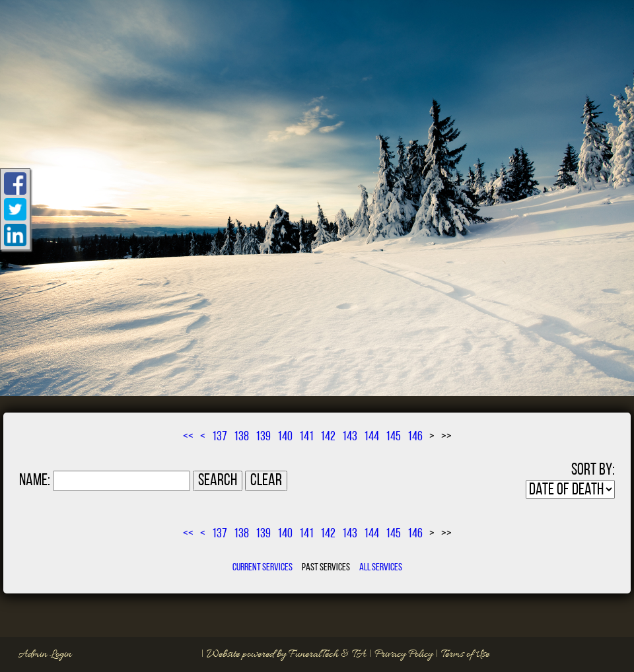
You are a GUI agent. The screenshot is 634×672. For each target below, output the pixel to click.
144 (371, 437)
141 (306, 437)
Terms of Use (465, 654)
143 (350, 437)
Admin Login (45, 654)
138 (241, 437)
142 (328, 437)
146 (415, 437)
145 (393, 437)
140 (285, 437)
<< (188, 437)
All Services (381, 568)
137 (220, 437)
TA (359, 654)
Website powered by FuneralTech (272, 654)
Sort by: (593, 470)
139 (263, 437)
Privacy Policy (404, 654)
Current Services (263, 568)
